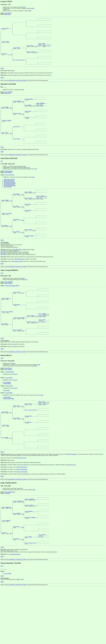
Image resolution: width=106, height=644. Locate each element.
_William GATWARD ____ (30, 109)
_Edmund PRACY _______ (7, 452)
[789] (25, 186)
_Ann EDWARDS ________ (7, 252)
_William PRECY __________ (19, 54)
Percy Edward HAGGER (9, 203)
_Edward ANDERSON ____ (41, 114)
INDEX (2, 78)
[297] (22, 536)
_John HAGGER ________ (18, 214)
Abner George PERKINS (8, 345)
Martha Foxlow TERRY (9, 437)
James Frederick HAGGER (10, 205)
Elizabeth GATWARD (7, 135)
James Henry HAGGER (7, 237)
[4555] (2, 623)
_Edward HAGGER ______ (30, 212)
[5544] (22, 99)
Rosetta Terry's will (72, 513)
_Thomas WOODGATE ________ (31, 562)
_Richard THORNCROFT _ (18, 550)
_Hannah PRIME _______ (18, 157)
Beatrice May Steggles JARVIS (12, 314)
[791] (36, 188)
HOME (2, 87)
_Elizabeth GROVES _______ (31, 555)
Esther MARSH (7, 422)
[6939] (30, 11)
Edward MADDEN (10, 410)
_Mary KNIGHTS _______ (18, 259)
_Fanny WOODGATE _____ (18, 565)
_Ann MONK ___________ (7, 588)
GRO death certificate (19, 288)
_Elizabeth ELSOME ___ (30, 264)
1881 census (3, 282)
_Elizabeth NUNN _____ (18, 126)
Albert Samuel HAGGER (9, 201)
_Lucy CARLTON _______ (7, 483)
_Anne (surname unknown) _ (31, 600)
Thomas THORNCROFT (10, 540)
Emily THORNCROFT (7, 573)
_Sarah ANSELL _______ (41, 117)
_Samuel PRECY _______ (32, 51)
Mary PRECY (8, 14)
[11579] (42, 433)
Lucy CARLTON (8, 408)
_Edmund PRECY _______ (18, 445)
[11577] (16, 418)
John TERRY (7, 429)
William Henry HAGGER (9, 199)
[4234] (23, 307)
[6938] (33, 8)
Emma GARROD (8, 312)
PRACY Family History (72, 502)
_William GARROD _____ (44, 348)
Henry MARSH (9, 416)
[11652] (33, 196)
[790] (28, 187)
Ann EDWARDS (8, 192)
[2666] (39, 403)
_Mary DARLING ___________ (31, 465)
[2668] (2, 396)
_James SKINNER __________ (31, 593)
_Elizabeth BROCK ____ (44, 350)
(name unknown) (9, 424)
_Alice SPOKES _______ (18, 460)
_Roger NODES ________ (30, 226)
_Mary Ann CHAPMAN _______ (19, 367)
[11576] (16, 412)
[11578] (16, 426)
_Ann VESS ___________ (30, 131)
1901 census (3, 283)
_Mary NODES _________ (18, 229)
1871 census (3, 281)
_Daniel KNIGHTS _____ (30, 257)
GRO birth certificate (18, 278)
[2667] (36, 404)
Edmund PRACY (8, 406)
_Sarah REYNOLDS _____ (30, 219)
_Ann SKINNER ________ (18, 595)
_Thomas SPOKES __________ (31, 457)
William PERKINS (8, 311)
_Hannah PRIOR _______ (30, 234)
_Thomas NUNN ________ (30, 124)
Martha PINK (8, 103)
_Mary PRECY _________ (7, 61)
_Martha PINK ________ (7, 150)
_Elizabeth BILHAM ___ (32, 357)
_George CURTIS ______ (7, 31)
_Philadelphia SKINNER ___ (31, 570)
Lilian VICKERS (8, 631)
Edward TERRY (7, 436)
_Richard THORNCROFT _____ (31, 548)
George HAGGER (8, 206)
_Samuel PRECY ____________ (45, 49)
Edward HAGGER (8, 190)
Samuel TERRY (9, 431)
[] (2, 80)
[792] (2, 180)
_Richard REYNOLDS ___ (41, 217)
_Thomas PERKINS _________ (19, 322)
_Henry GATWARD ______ (7, 119)
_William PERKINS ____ (7, 329)
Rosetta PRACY (6, 468)
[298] (34, 538)
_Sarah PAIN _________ (41, 219)
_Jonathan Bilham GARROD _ (19, 353)
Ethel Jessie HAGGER (9, 200)
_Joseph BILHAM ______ (44, 355)
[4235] (26, 308)
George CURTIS (8, 13)
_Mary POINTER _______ (44, 357)
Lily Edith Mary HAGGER (10, 202)
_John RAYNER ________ (18, 245)
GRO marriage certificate (17, 290)
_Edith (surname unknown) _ (45, 51)
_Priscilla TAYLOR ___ (32, 59)
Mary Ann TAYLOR (10, 194)
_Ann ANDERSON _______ (30, 117)
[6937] (24, 7)
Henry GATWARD (8, 102)
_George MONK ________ (18, 581)
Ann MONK (7, 541)
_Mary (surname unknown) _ (19, 68)
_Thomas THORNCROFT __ (7, 557)
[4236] (2, 302)
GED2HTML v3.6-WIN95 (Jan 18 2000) (17, 90)
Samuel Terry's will (22, 506)
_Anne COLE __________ (44, 593)
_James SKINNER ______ (44, 590)
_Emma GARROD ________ (7, 360)
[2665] (14, 402)
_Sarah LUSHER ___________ (19, 337)
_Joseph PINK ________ (18, 142)
